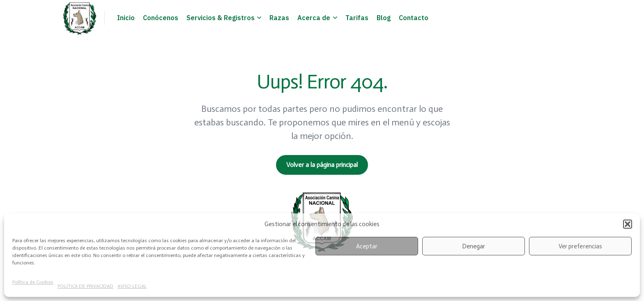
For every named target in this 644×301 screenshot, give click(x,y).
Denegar (474, 246)
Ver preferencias (580, 246)
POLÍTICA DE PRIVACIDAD (85, 286)
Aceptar (367, 246)
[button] (628, 224)
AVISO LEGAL (132, 286)
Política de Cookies (33, 282)
